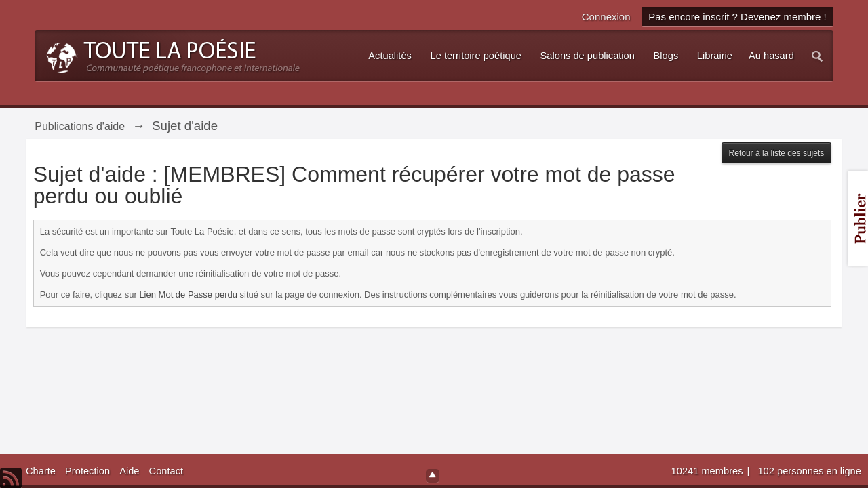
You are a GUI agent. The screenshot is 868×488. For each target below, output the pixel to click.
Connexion (606, 17)
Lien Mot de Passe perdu (188, 294)
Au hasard (771, 56)
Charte (41, 471)
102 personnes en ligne (809, 471)
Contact (166, 471)
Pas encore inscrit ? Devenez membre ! (737, 17)
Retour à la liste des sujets (777, 153)
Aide (129, 471)
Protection (87, 471)
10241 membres (709, 471)
